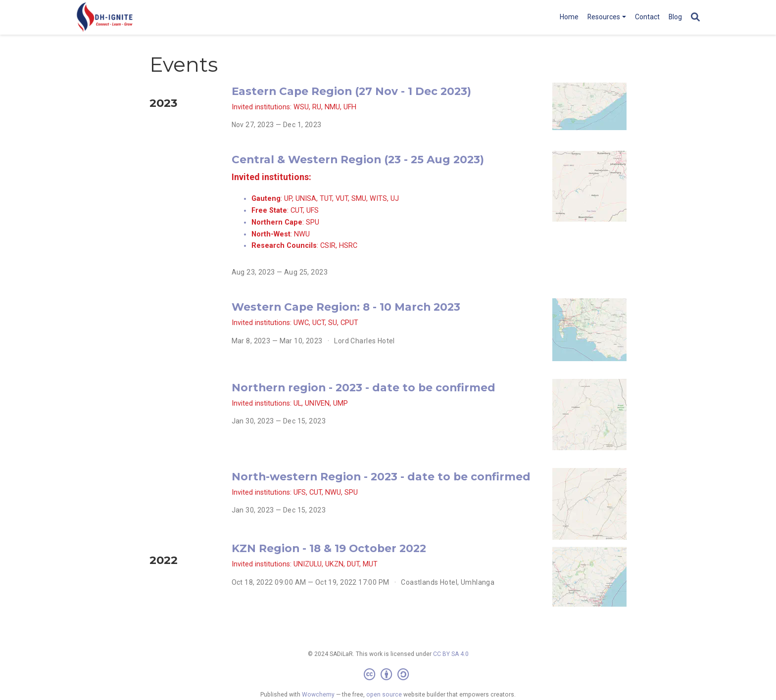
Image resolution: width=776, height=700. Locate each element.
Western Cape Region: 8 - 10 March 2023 (346, 307)
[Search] (695, 18)
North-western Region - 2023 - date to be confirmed (381, 476)
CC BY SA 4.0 (451, 654)
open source (384, 695)
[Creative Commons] (388, 675)
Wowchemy (318, 695)
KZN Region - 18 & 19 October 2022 (329, 548)
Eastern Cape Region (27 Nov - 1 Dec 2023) (351, 91)
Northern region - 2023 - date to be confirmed (364, 387)
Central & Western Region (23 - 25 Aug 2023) (358, 159)
